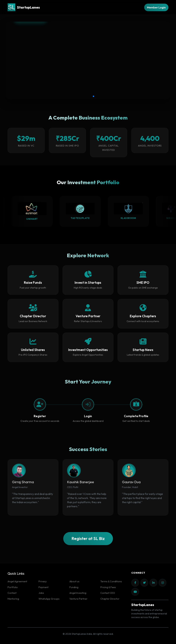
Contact (12, 593)
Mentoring (13, 599)
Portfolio (13, 587)
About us (74, 581)
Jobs (41, 593)
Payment (43, 587)
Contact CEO (108, 593)
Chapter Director (110, 599)
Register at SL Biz (88, 539)
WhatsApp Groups (49, 599)
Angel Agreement (17, 581)
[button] (82, 96)
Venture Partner (78, 599)
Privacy (43, 581)
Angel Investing (78, 593)
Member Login (156, 7)
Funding (74, 587)
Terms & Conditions (111, 581)
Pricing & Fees (108, 587)
